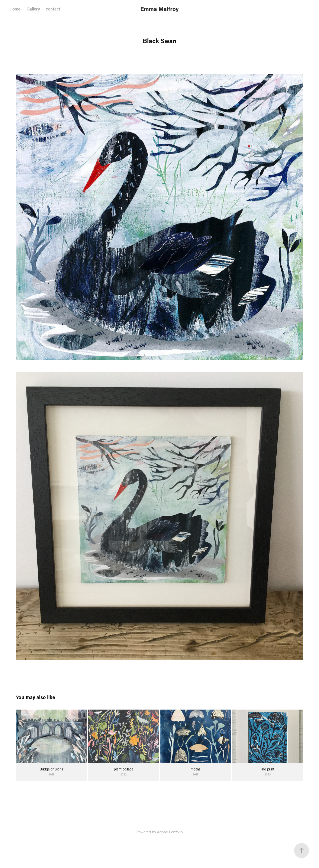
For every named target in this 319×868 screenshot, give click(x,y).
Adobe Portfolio (170, 832)
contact (53, 9)
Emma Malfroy (159, 9)
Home (15, 9)
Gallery (33, 9)
